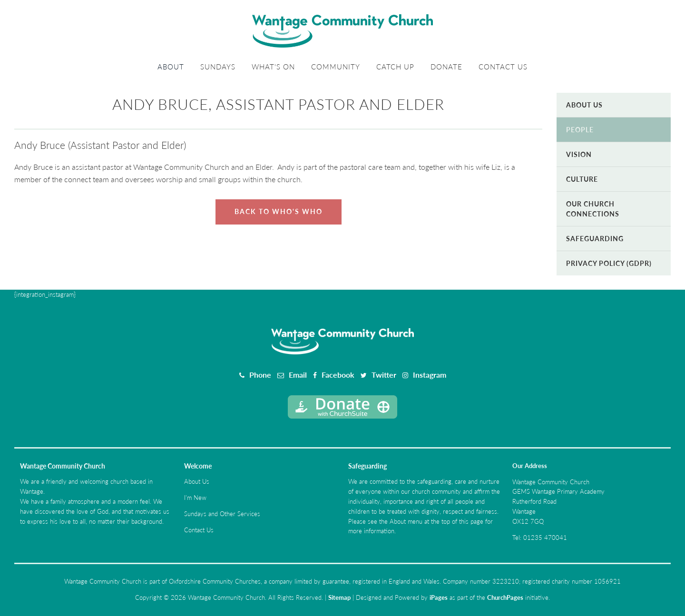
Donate (446, 67)
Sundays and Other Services (222, 514)
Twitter (384, 375)
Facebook (338, 375)
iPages (439, 597)
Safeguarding (595, 239)
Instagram (430, 375)
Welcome (198, 466)
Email (298, 375)
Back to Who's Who (279, 211)
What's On (273, 67)
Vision (579, 154)
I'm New (195, 498)
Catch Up (395, 67)
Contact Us (503, 67)
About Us (584, 105)
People (580, 130)
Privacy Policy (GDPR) (609, 263)
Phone (260, 375)
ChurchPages (505, 597)
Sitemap (339, 597)
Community (336, 67)
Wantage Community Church (63, 466)
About (171, 67)
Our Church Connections (593, 209)
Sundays (218, 67)
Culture (582, 179)
